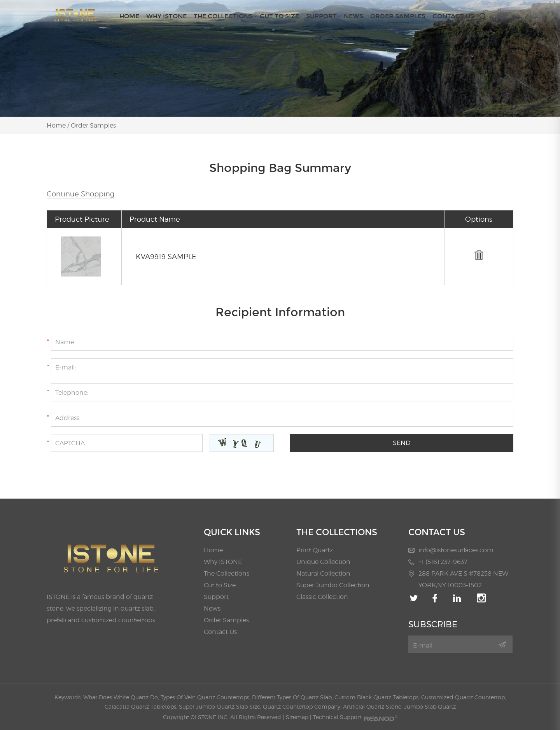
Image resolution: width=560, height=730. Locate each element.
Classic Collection (322, 597)
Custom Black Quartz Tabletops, (378, 697)
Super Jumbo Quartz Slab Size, (221, 706)
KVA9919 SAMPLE (166, 256)
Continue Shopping (80, 194)
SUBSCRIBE (433, 624)
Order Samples (398, 16)
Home (129, 16)
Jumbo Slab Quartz (430, 706)
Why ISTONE (166, 16)
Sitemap (297, 717)
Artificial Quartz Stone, (374, 706)
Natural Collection (323, 573)
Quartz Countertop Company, (303, 706)
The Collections (223, 16)
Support (321, 16)
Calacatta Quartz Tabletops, (142, 706)
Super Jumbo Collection (333, 585)
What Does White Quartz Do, (122, 697)
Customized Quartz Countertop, (464, 697)
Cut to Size (279, 16)
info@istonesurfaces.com (456, 550)
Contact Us (453, 16)
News (353, 16)
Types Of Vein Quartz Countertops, (206, 697)
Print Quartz (315, 550)
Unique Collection (323, 562)
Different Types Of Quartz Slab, (293, 697)
